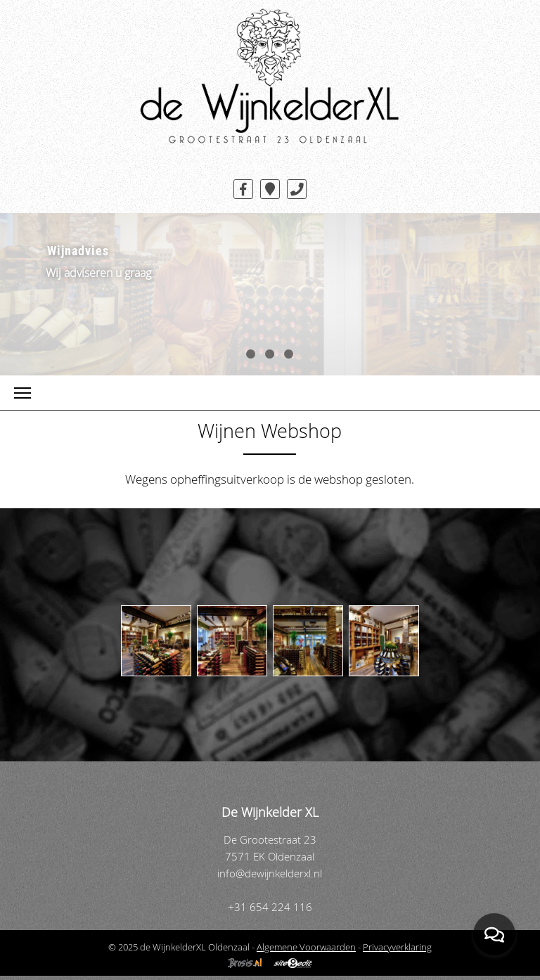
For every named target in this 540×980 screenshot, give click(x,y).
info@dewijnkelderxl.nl (270, 873)
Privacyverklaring (397, 947)
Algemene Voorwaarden (306, 947)
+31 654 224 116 (270, 907)
